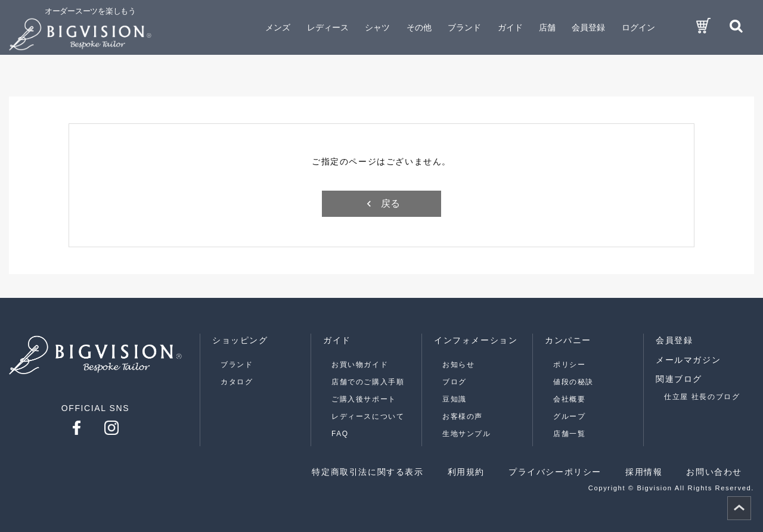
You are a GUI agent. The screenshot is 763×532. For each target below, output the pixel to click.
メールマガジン (688, 360)
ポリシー (569, 365)
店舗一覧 (569, 434)
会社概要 (569, 399)
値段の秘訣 (573, 382)
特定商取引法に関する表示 (367, 472)
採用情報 (644, 472)
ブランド (237, 365)
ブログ (455, 382)
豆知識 (455, 399)
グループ (569, 416)
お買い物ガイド (360, 365)
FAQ (340, 434)
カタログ (237, 382)
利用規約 (466, 472)
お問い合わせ (714, 472)
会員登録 (588, 27)
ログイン (638, 27)
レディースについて (368, 416)
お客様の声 (463, 416)
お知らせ (458, 365)
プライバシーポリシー (555, 472)
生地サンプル (467, 434)
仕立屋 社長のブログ (702, 397)
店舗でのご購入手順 (368, 382)
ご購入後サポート (364, 399)
